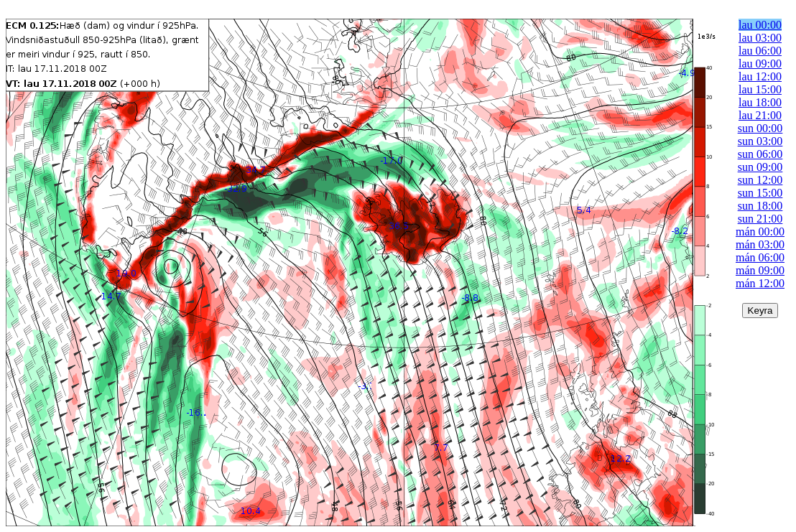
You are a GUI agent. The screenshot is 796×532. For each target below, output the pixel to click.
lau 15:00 (760, 89)
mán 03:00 (760, 244)
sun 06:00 (760, 154)
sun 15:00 (760, 193)
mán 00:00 (760, 232)
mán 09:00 (760, 270)
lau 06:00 (760, 51)
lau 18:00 (760, 102)
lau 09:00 (760, 64)
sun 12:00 (760, 180)
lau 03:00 (760, 38)
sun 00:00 (760, 128)
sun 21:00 (760, 219)
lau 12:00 (760, 76)
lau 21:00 (760, 115)
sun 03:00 (760, 141)
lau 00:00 (760, 25)
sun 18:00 (760, 206)
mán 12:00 (760, 283)
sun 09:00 (760, 167)
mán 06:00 (760, 257)
